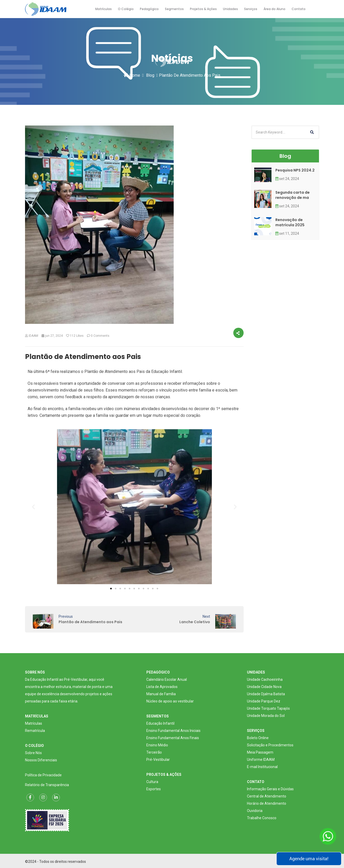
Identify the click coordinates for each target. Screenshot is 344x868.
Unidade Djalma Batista (266, 694)
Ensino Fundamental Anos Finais (173, 738)
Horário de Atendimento (267, 803)
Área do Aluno (274, 9)
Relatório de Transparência (47, 785)
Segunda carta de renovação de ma (293, 195)
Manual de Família (161, 694)
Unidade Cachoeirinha (265, 679)
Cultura (152, 782)
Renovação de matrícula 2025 (290, 222)
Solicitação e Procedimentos (270, 745)
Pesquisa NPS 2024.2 (295, 170)
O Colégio (126, 9)
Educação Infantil (160, 723)
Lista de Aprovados (162, 687)
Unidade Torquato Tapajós (268, 708)
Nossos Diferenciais (41, 760)
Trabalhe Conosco (262, 818)
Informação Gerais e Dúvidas (270, 789)
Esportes (154, 789)
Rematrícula (35, 731)
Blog (150, 75)
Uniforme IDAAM (261, 760)
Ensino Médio (157, 745)
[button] (33, 507)
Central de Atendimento (267, 796)
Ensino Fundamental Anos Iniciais (173, 731)
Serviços (251, 9)
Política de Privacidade (43, 775)
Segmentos (174, 9)
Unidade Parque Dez (264, 701)
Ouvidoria (255, 811)
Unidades (230, 9)
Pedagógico (149, 9)
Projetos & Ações (203, 9)
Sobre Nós (33, 753)
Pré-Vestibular (158, 760)
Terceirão (154, 752)
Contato (299, 9)
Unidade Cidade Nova (264, 687)
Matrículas (103, 9)
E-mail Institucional (262, 767)
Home (132, 75)
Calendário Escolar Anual (167, 679)
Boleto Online (258, 738)
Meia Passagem (260, 752)
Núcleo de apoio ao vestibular (170, 701)
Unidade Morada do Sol (266, 716)
